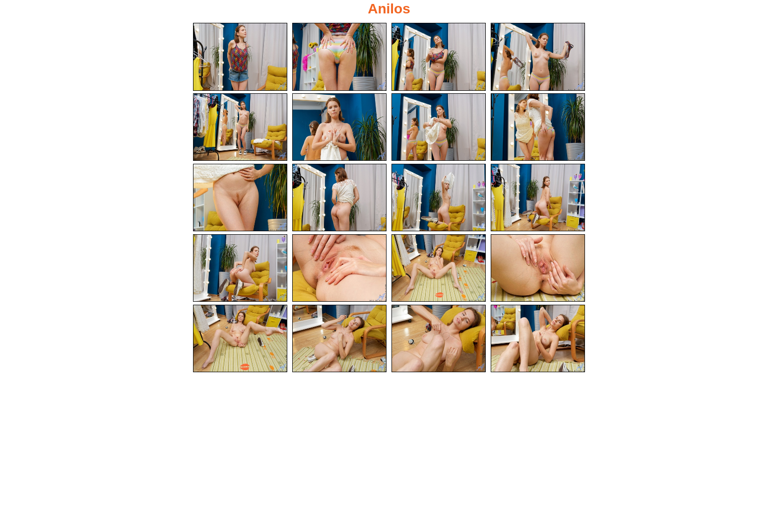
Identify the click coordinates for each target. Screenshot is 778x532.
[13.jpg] (240, 268)
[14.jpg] (339, 268)
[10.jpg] (339, 198)
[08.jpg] (538, 127)
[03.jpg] (439, 57)
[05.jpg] (240, 127)
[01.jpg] (240, 57)
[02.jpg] (339, 57)
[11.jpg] (439, 198)
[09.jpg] (240, 198)
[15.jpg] (439, 268)
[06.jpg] (339, 127)
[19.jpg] (439, 339)
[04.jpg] (538, 57)
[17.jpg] (240, 339)
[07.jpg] (439, 127)
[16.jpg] (538, 268)
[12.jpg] (538, 198)
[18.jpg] (339, 339)
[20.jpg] (538, 339)
